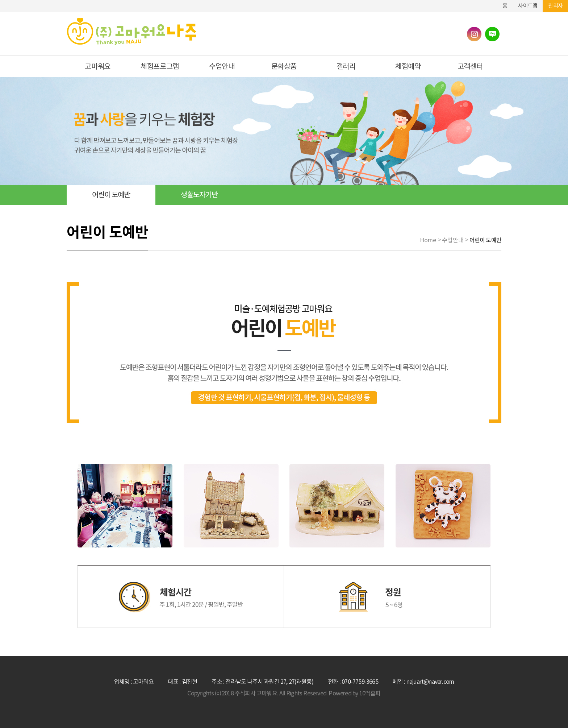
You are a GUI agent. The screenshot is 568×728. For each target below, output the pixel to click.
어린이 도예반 (111, 195)
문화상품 (284, 67)
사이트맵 (528, 6)
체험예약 (408, 67)
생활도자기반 (199, 195)
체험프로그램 (160, 67)
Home (428, 240)
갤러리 (346, 67)
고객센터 (470, 67)
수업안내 (222, 67)
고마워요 (97, 67)
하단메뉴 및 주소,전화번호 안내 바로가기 (492, 3)
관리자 (555, 6)
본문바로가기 (481, 3)
